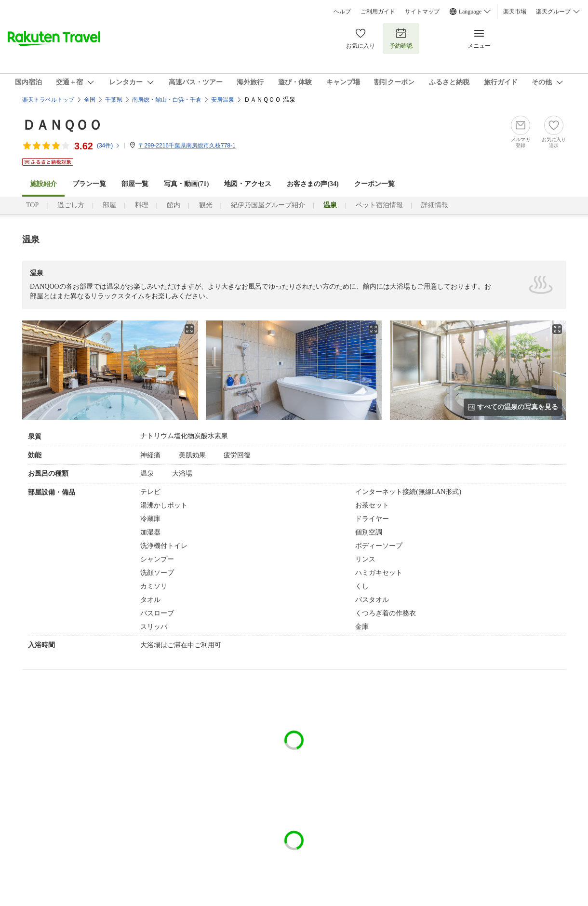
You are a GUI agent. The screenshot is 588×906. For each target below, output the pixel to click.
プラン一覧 (89, 184)
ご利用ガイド (378, 12)
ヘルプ (342, 12)
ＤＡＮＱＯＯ (62, 125)
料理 (142, 205)
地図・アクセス (248, 184)
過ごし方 (71, 205)
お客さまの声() (313, 184)
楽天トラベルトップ (48, 100)
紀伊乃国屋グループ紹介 (268, 205)
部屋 (109, 205)
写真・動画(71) (186, 184)
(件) (109, 146)
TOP (32, 205)
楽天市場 (515, 12)
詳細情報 (435, 205)
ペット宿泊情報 (379, 205)
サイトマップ (422, 12)
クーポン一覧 (374, 184)
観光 (206, 205)
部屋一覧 (135, 184)
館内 (174, 205)
